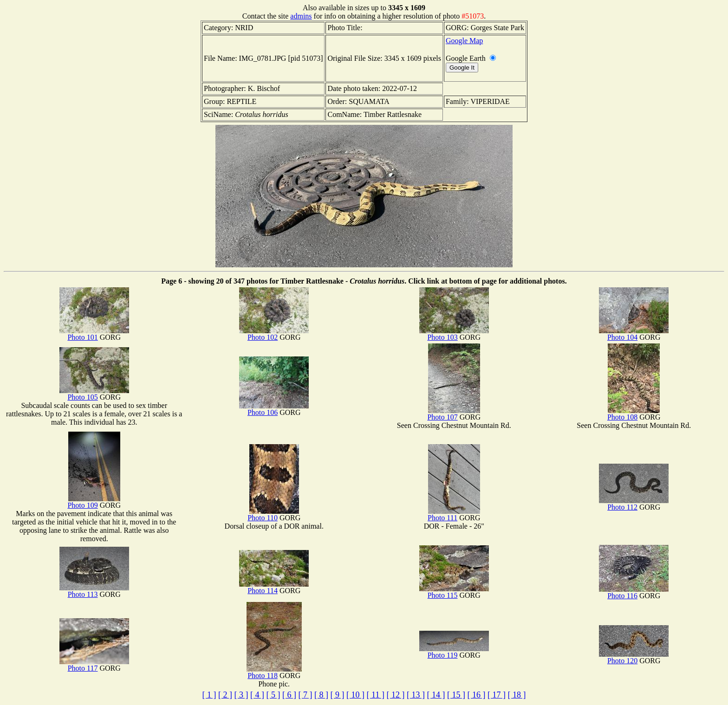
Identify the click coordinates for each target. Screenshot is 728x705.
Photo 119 (454, 652)
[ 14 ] (436, 695)
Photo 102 (274, 334)
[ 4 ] (257, 695)
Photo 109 (94, 502)
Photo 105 (94, 394)
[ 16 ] (476, 695)
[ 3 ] (241, 695)
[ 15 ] (456, 695)
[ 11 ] (376, 695)
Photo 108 (634, 414)
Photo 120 (634, 657)
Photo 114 (274, 587)
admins (301, 16)
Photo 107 (453, 414)
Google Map (464, 41)
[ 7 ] (305, 695)
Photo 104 (634, 334)
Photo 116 (634, 592)
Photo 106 (274, 409)
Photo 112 (634, 504)
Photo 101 (94, 334)
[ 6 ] (289, 695)
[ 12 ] (395, 695)
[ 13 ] (416, 695)
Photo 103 (454, 334)
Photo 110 (273, 514)
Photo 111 (454, 514)
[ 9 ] (338, 695)
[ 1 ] (209, 695)
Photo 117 (94, 665)
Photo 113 (94, 591)
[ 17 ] (497, 695)
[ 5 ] (273, 695)
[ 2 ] (225, 695)
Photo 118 (274, 672)
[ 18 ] (517, 695)
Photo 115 (454, 592)
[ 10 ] (355, 695)
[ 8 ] (321, 695)
